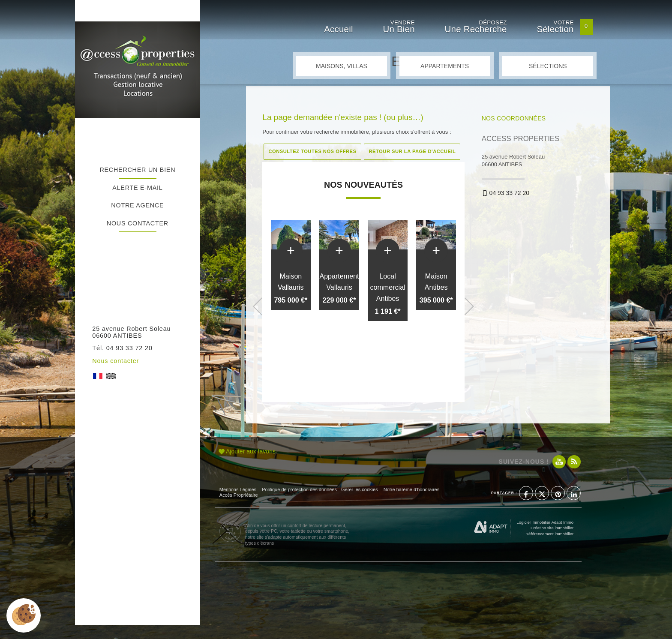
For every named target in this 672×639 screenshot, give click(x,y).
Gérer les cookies (360, 489)
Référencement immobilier (549, 534)
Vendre (399, 28)
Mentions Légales (238, 489)
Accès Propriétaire (239, 495)
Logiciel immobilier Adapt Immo (545, 522)
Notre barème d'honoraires (412, 489)
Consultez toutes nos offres (312, 151)
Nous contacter (138, 223)
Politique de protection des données (299, 489)
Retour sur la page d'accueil (412, 151)
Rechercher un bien (137, 170)
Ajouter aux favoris (247, 451)
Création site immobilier (552, 528)
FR (98, 376)
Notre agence (137, 205)
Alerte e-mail (137, 188)
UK (111, 376)
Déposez (476, 28)
